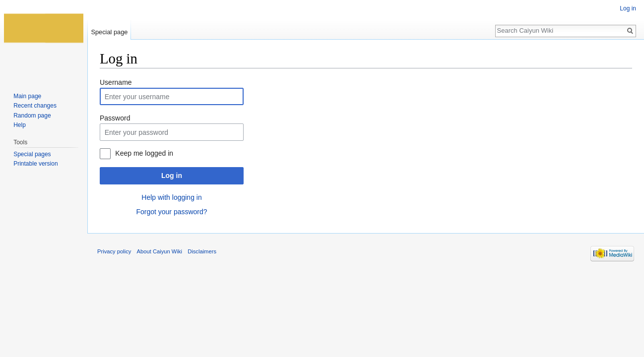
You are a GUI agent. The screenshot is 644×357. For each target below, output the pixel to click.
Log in (172, 176)
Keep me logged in (144, 153)
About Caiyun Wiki (160, 251)
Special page (109, 32)
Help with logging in (171, 197)
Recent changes (35, 106)
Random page (32, 116)
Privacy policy (114, 251)
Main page (27, 96)
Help (20, 125)
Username (116, 82)
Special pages (32, 154)
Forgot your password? (171, 212)
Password (115, 118)
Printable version (35, 164)
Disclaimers (202, 251)
